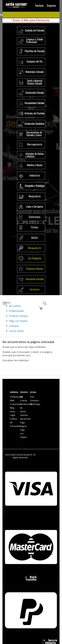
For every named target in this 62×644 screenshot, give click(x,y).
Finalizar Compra (19, 316)
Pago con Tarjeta (18, 321)
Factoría (39, 5)
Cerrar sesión (17, 331)
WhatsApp (35, 404)
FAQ (32, 397)
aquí (28, 355)
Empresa (51, 5)
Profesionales (17, 311)
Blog (12, 408)
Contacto (14, 326)
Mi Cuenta (15, 306)
